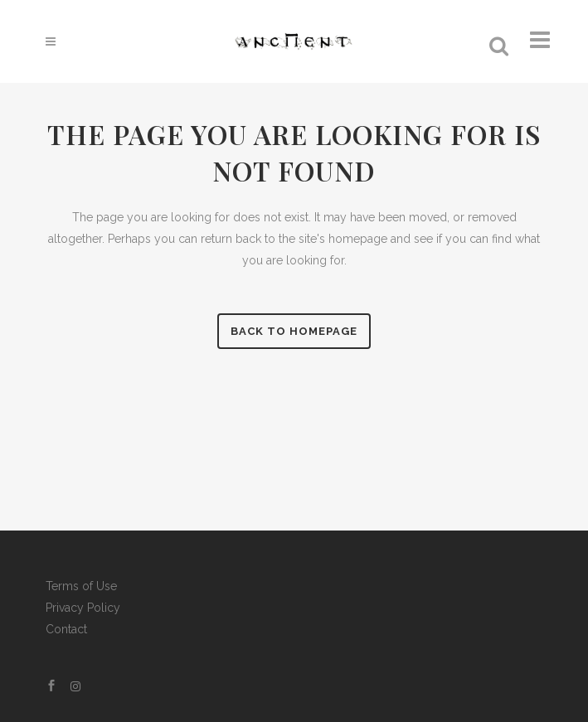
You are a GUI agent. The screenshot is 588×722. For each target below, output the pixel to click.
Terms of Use (81, 586)
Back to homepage (294, 331)
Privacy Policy (83, 608)
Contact (66, 629)
